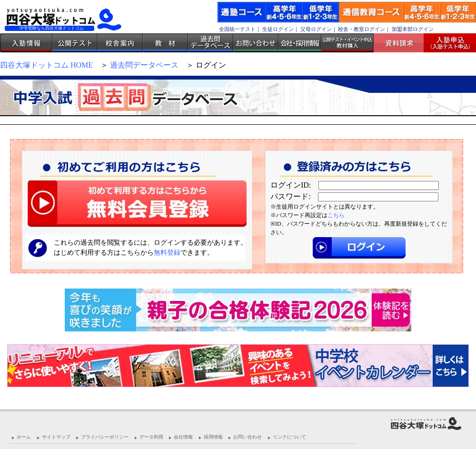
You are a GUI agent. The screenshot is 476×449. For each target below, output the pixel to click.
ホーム (24, 437)
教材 (165, 43)
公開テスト (75, 43)
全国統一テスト (237, 29)
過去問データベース (211, 43)
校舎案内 (120, 43)
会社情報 (183, 437)
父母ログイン (316, 29)
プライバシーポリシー (105, 437)
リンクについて (289, 437)
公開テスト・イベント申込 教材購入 (347, 43)
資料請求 (402, 43)
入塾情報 (26, 43)
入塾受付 (446, 43)
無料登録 (167, 253)
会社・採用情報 (300, 43)
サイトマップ (56, 437)
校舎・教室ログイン (362, 29)
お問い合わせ (256, 43)
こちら (336, 215)
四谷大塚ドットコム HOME (46, 65)
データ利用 (151, 437)
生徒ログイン (278, 29)
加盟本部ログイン (413, 29)
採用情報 (213, 437)
